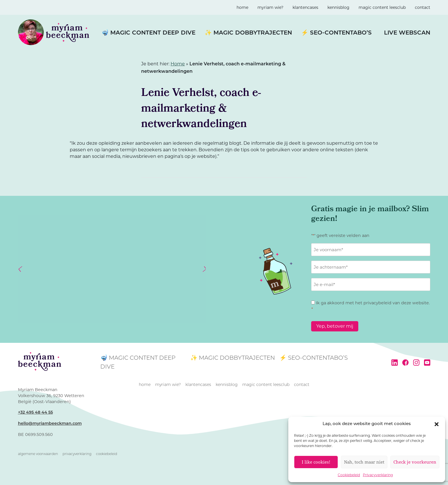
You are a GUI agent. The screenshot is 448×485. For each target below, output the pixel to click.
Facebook (405, 363)
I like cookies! (316, 462)
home (242, 7)
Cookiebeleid (349, 475)
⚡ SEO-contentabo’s (336, 33)
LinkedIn (395, 363)
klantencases (305, 7)
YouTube (427, 363)
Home (178, 64)
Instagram (416, 363)
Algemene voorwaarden (38, 454)
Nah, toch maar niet (364, 462)
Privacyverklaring (378, 475)
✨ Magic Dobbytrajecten (248, 33)
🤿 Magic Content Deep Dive (148, 33)
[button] (437, 424)
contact (423, 7)
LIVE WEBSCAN (407, 33)
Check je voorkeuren (415, 462)
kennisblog (338, 7)
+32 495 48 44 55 (35, 413)
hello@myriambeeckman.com (50, 424)
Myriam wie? (270, 7)
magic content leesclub (382, 7)
